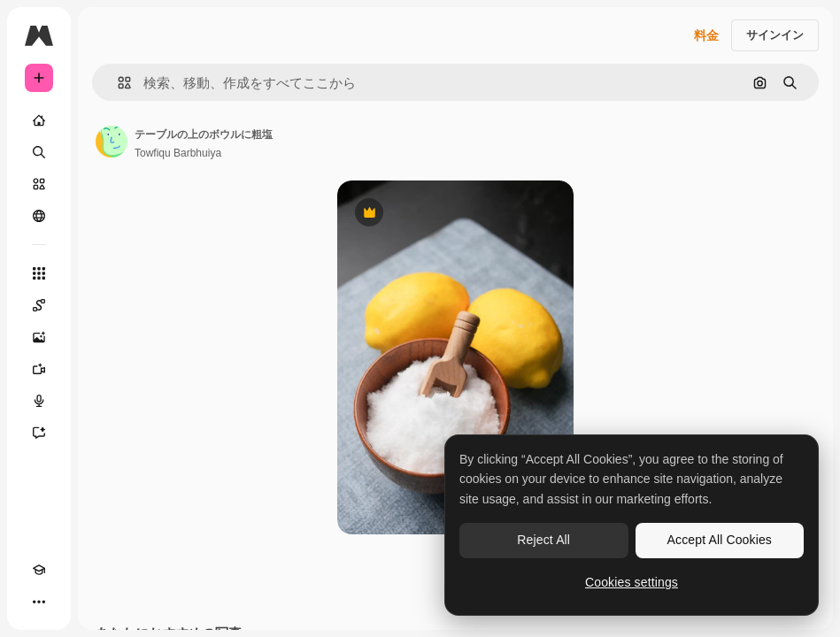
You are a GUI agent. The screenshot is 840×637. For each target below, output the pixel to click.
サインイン (775, 35)
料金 (706, 35)
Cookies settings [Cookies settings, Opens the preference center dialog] (632, 582)
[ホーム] (39, 120)
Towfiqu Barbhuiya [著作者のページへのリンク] (178, 153)
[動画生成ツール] (39, 369)
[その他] (39, 602)
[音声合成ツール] (39, 401)
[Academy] (39, 570)
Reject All (543, 540)
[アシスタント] (39, 433)
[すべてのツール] (39, 273)
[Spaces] (39, 305)
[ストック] (39, 184)
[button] (117, 83)
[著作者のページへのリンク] (112, 142)
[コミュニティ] (39, 216)
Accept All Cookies (720, 540)
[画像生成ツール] (39, 337)
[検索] (39, 152)
